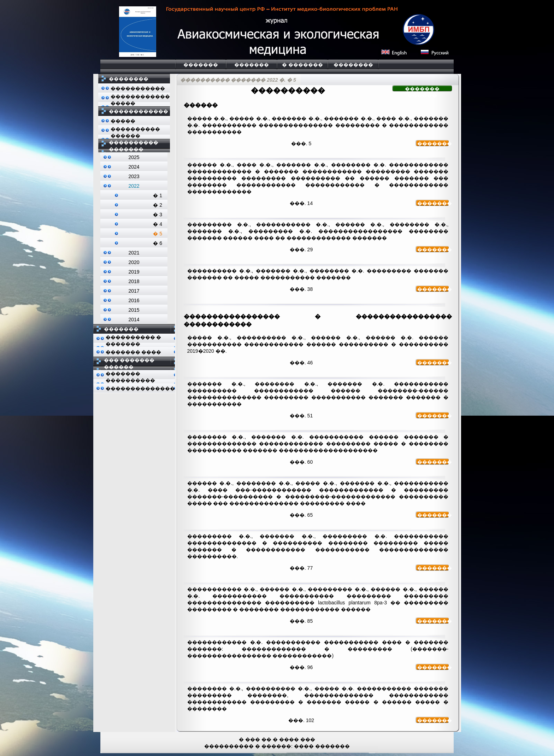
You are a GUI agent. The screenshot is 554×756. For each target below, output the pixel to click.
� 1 (158, 195)
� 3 (158, 215)
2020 (134, 262)
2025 (134, 157)
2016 (134, 300)
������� (201, 65)
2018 (134, 281)
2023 (134, 176)
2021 (134, 253)
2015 (134, 310)
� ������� (302, 65)
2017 (134, 291)
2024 (134, 167)
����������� (138, 88)
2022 (134, 186)
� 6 (158, 243)
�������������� (140, 388)
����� (123, 121)
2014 (134, 320)
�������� (353, 65)
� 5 (158, 234)
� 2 (158, 205)
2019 (134, 272)
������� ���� (134, 352)
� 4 (158, 224)
